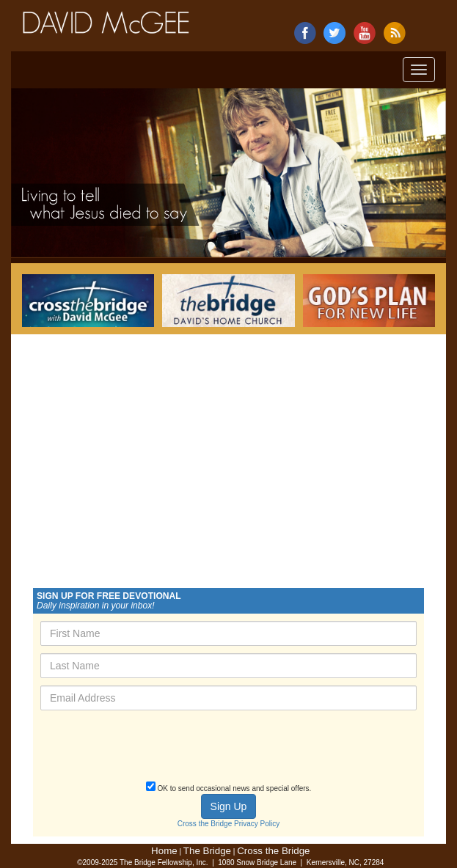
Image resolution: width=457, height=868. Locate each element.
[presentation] (152, 750)
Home (164, 851)
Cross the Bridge (273, 851)
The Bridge (207, 851)
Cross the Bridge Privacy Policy (229, 824)
